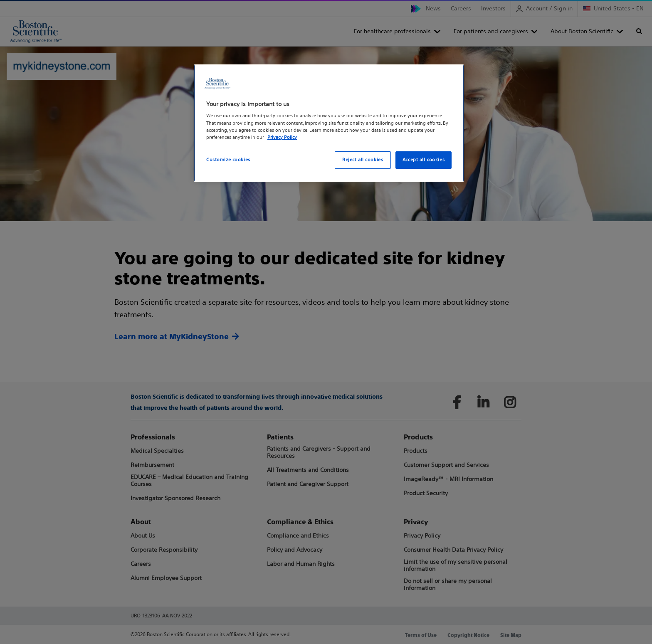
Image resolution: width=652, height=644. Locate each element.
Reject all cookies (363, 160)
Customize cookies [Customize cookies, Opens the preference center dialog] (228, 160)
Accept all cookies (424, 160)
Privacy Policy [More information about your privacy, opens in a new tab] (282, 137)
